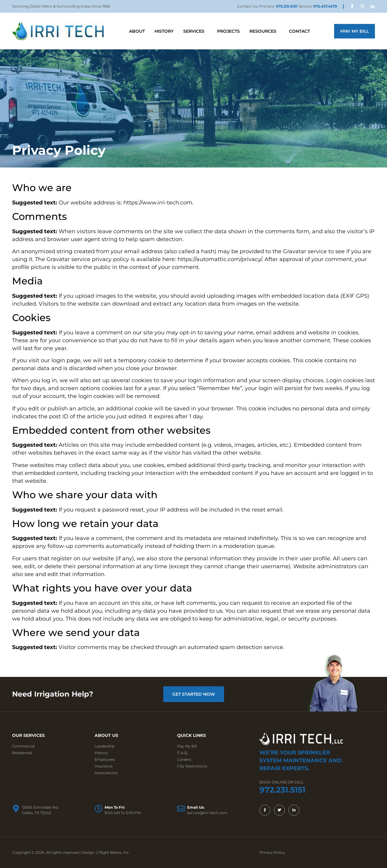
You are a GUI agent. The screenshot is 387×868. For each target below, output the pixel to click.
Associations (106, 773)
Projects (228, 31)
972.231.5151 (287, 6)
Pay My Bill (187, 746)
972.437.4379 (325, 6)
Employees (105, 759)
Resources (264, 31)
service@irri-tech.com (207, 813)
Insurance (104, 766)
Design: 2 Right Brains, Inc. (106, 852)
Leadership (105, 746)
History (164, 31)
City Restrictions (192, 766)
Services (195, 31)
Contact (299, 31)
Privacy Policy (272, 852)
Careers (184, 759)
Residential (22, 753)
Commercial (23, 746)
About (137, 31)
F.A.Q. (183, 753)
